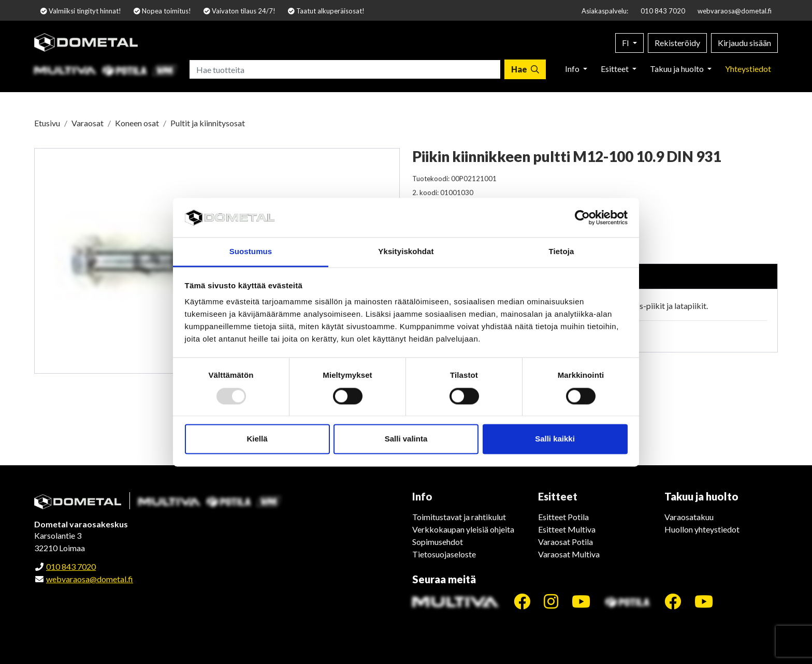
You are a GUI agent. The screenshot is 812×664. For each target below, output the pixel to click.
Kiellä (257, 439)
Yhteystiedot (748, 69)
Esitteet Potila (563, 517)
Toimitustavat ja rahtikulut (459, 517)
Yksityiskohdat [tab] (406, 252)
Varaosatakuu (689, 517)
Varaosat (88, 123)
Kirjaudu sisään (744, 43)
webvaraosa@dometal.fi (735, 11)
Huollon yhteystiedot (702, 529)
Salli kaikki (555, 439)
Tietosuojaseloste (444, 554)
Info (573, 69)
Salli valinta (406, 439)
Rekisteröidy (677, 43)
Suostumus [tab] (251, 252)
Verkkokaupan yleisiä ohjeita (463, 529)
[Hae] (525, 69)
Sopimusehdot (438, 542)
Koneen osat (137, 123)
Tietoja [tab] (562, 252)
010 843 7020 (663, 11)
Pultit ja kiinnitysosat (208, 123)
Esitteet (615, 69)
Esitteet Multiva (567, 529)
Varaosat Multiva (569, 554)
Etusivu (47, 123)
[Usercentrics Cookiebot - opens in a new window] (582, 217)
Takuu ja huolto (678, 69)
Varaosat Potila (565, 542)
